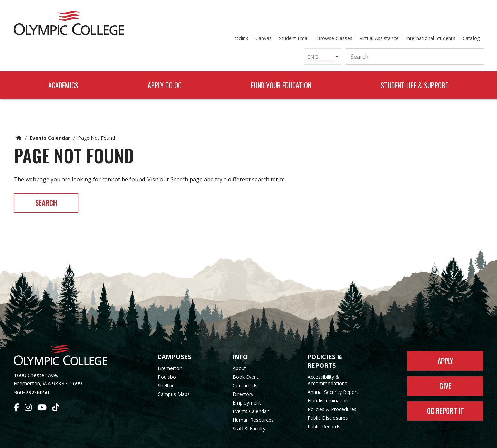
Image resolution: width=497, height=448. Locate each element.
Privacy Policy (304, 439)
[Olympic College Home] (67, 337)
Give (445, 369)
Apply (445, 343)
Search (50, 184)
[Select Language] (251, 32)
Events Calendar (50, 118)
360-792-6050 (31, 374)
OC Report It (445, 396)
